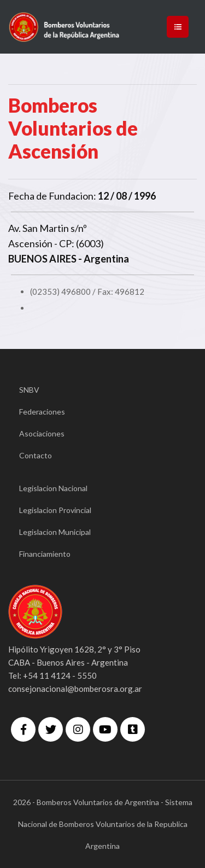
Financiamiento (45, 554)
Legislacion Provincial (55, 510)
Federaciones (42, 412)
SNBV (29, 390)
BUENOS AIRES (42, 259)
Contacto (36, 455)
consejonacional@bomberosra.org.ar (75, 689)
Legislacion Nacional (53, 488)
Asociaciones (42, 433)
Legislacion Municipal (55, 532)
